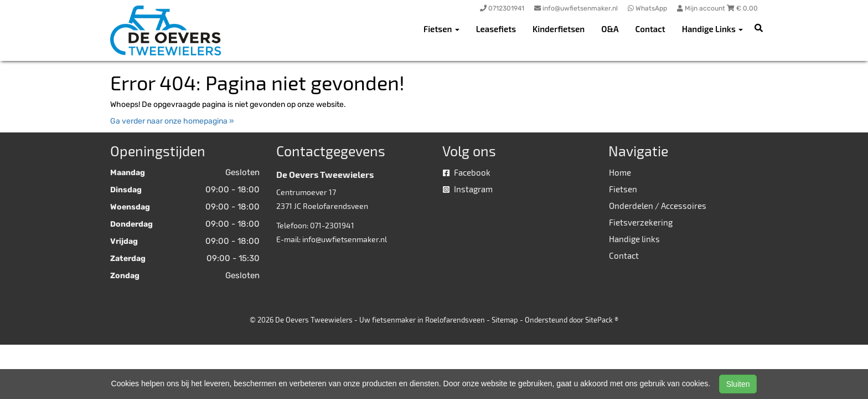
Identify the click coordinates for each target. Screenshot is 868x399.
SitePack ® (602, 320)
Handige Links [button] (712, 29)
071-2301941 (332, 225)
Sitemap (505, 320)
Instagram (468, 189)
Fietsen (623, 189)
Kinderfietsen (559, 29)
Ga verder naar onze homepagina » (172, 121)
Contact (650, 29)
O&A (610, 29)
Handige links (634, 239)
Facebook (467, 172)
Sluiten (738, 384)
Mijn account (702, 8)
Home (620, 172)
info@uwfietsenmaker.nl (345, 239)
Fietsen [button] (441, 29)
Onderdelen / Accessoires (658, 206)
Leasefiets (496, 29)
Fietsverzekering (641, 222)
